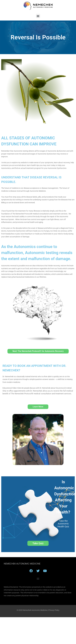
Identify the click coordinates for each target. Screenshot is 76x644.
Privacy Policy (54, 610)
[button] (38, 16)
